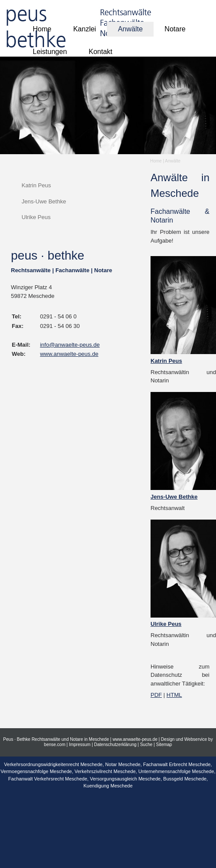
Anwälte (173, 161)
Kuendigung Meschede (108, 786)
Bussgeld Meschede (185, 779)
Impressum (80, 745)
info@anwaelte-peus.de (70, 345)
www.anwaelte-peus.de (69, 354)
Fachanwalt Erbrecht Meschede (177, 764)
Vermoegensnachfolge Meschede (36, 771)
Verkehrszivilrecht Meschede (105, 771)
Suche (146, 745)
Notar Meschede (123, 764)
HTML (174, 695)
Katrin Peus (36, 185)
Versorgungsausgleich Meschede (125, 779)
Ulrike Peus (36, 217)
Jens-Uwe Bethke (44, 201)
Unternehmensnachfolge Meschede (176, 771)
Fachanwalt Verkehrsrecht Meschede (48, 779)
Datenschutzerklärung (115, 745)
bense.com (55, 745)
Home (156, 161)
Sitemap (164, 745)
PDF (156, 695)
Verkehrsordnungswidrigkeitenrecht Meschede (53, 764)
